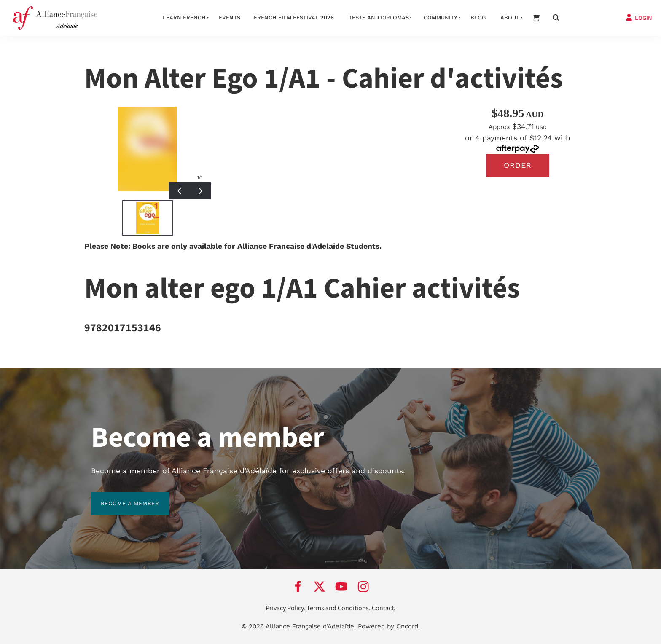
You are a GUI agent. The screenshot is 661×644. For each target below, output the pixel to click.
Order (518, 165)
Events (230, 17)
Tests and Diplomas (379, 17)
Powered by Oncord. (389, 626)
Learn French (184, 17)
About (510, 17)
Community (441, 17)
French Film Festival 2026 (294, 17)
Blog (478, 17)
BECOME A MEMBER (120, 497)
